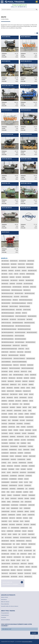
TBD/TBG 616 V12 (28, 577)
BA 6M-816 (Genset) (6, 290)
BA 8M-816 (12, 277)
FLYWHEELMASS (23, 505)
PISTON (3, 492)
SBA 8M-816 (11, 271)
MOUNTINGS (28, 430)
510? (34, 554)
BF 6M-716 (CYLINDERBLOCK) (8, 316)
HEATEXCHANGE (18, 411)
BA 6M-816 (24, 271)
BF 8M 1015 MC (5, 352)
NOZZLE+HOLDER (29, 417)
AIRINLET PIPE (15, 472)
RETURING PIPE (20, 437)
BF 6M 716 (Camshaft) (19, 336)
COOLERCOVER (14, 482)
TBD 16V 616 (26, 524)
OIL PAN (26, 482)
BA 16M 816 (25, 385)
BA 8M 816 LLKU (5, 394)
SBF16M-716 (4, 355)
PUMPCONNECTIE (13, 485)
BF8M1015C (4, 551)
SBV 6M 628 (18, 313)
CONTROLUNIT (28, 485)
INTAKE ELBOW (5, 456)
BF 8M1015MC (5, 567)
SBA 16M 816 (18, 381)
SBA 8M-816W (30, 365)
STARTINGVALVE (16, 502)
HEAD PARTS (4, 521)
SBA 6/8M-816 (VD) (30, 280)
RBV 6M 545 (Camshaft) (13, 355)
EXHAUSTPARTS (5, 476)
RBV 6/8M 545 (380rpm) (18, 375)
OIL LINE (27, 437)
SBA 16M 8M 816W (15, 528)
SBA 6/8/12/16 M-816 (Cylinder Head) (9, 349)
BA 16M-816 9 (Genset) (6, 287)
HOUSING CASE (5, 407)
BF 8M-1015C (33, 287)
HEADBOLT (4, 420)
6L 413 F (15, 547)
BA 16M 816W (5, 371)
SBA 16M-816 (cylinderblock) (7, 332)
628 (34, 551)
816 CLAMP (22, 420)
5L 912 (33, 557)
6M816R (3, 557)
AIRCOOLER (4, 469)
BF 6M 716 (30, 303)
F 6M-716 (16, 274)
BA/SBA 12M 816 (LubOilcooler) (8, 310)
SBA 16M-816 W (5, 319)
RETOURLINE (17, 466)
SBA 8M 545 (26, 378)
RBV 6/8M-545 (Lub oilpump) (8, 342)
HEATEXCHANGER (5, 577)
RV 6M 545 (4, 381)
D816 (16, 414)
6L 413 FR (20, 551)
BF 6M (3, 560)
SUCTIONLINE (5, 479)
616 (10, 404)
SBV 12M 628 (12, 524)
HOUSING (11, 414)
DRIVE (30, 407)
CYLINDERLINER (17, 495)
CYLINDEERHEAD (13, 479)
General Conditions (6, 620)
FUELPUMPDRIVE (14, 446)
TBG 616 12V (20, 570)
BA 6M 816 (33, 378)
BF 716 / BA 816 (8, 538)
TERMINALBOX (5, 489)
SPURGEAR (20, 479)
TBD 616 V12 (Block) (14, 306)
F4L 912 (24, 560)
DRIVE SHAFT (10, 411)
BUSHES (10, 430)
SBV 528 (31, 401)
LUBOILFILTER (31, 505)
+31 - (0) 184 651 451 (20, 7)
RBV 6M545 (17, 388)
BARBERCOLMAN (24, 528)
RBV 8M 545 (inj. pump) (30, 293)
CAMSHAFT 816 (31, 515)
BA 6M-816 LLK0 (16, 345)
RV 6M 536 (25, 518)
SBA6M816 (31, 385)
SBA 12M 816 (18, 401)
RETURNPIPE (18, 433)
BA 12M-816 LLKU (15, 564)
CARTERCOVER (27, 508)
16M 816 (27, 375)
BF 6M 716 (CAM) (27, 310)
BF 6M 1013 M (24, 554)
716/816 (3, 411)
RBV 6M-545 (14, 267)
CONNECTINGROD (6, 505)
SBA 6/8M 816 (11, 381)
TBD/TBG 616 (24, 544)
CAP (26, 489)
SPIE (3, 498)
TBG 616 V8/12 (31, 534)
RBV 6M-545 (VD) (22, 267)
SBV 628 (21, 394)
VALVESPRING (20, 424)
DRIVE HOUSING (5, 446)
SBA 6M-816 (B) (31, 261)
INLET (21, 508)
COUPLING (15, 463)
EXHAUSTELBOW (31, 472)
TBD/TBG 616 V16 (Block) (24, 306)
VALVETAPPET (30, 427)
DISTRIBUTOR (20, 511)
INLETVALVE (4, 424)
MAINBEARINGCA (13, 450)
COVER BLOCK (28, 453)
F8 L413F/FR (16, 297)
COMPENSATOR (12, 515)
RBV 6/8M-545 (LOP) (32, 271)
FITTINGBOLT (27, 424)
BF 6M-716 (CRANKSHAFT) (21, 316)
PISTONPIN (31, 489)
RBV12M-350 (23, 365)
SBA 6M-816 (21, 280)
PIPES (8, 492)
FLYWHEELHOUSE (21, 459)
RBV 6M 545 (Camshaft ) (32, 332)
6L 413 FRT (24, 534)
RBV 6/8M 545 (10, 388)
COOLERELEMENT (5, 482)
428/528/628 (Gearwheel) (18, 323)
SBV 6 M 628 (16, 521)
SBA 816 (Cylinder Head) (7, 365)
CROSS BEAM (24, 466)
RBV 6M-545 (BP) (26, 277)
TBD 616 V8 (31, 564)
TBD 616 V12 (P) (21, 264)
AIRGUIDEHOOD (14, 508)
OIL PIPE (34, 430)
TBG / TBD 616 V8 (14, 394)
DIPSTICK (11, 433)
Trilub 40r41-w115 (27, 391)
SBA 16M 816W (14, 577)
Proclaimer (4, 617)
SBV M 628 (34, 538)
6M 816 (10, 534)
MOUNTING (13, 459)
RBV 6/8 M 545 (5, 518)
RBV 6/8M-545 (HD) (6, 267)
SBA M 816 (28, 557)
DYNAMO (22, 430)
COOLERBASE (11, 469)
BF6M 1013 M (24, 564)
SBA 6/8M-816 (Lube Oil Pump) (24, 329)
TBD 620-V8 (15, 300)
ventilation (21, 414)
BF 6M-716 (24, 313)
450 (19, 534)
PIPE (18, 443)
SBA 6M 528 (4, 528)
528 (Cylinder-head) (31, 358)
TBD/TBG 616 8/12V (20, 541)
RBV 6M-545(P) (5, 306)
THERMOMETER (20, 489)
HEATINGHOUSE (23, 398)
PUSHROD (23, 427)
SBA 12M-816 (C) (14, 280)
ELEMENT (11, 440)
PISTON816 (33, 414)
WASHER (4, 502)
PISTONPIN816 (5, 417)
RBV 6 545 (13, 541)
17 (9, 528)
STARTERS (16, 430)
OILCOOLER (4, 414)
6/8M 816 (15, 534)
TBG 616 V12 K (24, 371)
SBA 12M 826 (19, 378)
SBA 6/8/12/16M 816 (6, 564)
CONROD (27, 414)
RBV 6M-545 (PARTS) (6, 303)
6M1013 (28, 388)
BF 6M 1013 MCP (24, 297)
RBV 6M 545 (22, 355)
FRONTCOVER (26, 450)
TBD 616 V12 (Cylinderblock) (7, 336)
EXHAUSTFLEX (23, 472)
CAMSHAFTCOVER (5, 511)
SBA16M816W (5, 524)
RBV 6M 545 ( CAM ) (19, 293)
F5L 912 (11, 567)
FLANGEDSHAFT (5, 453)
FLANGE (33, 450)
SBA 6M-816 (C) (30, 267)
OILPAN (21, 482)
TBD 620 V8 (30, 531)
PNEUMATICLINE (22, 463)
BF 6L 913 (21, 577)
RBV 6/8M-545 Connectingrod (8, 313)
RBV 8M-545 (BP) (30, 264)
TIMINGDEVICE (31, 433)
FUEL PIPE (21, 485)
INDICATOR (20, 498)
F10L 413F (30, 398)
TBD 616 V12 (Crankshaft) (15, 368)
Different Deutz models (6, 544)
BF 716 (8, 560)
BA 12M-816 (18, 277)
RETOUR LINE (10, 466)
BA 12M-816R (19, 284)
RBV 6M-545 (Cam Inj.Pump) (7, 293)
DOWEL (9, 502)
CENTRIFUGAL (12, 443)
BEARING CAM (13, 453)
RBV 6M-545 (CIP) (14, 261)
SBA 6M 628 (20, 573)
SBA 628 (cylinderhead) (6, 345)
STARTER (12, 456)
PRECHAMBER (15, 420)
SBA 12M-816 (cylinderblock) (7, 339)
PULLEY (20, 450)
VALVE (8, 508)
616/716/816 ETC (17, 557)
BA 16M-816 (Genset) (17, 287)
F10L (21, 404)
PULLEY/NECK (5, 450)
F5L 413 (15, 551)
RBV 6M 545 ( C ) (27, 290)
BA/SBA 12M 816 (5, 385)
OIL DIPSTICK (33, 437)
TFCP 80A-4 (13, 554)
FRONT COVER (32, 456)
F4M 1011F (4, 534)
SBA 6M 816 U (5, 375)
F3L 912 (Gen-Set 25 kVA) (7, 358)
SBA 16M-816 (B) (22, 261)
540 (14, 544)
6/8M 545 (23, 388)
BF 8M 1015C (21, 349)
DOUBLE (3, 466)
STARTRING (30, 446)
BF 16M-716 (22, 274)
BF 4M (30, 371)
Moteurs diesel (5, 597)
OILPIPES (32, 511)
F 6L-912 (11, 274)
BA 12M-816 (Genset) (28, 284)
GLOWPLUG (4, 430)
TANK (31, 482)
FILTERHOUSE (29, 476)
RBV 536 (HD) (26, 287)
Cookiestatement (5, 615)
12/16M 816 (9, 547)
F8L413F (18, 560)
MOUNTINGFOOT (5, 459)
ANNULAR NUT (28, 502)
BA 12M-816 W (13, 319)
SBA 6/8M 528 (33, 375)
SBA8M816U (25, 401)
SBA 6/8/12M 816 (5, 541)
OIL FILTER (23, 440)
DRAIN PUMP (21, 476)
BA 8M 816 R (21, 547)
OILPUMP (24, 433)
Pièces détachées (5, 604)
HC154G (34, 573)
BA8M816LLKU (13, 385)
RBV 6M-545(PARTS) (32, 316)
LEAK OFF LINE (12, 427)
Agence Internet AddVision (27, 642)
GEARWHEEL (13, 437)
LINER (31, 518)
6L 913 (10, 521)
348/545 (30, 554)
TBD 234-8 (13, 560)
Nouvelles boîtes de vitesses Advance (10, 606)
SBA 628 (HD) (14, 264)
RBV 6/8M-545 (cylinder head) (8, 326)
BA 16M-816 (18, 271)
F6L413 (22, 521)
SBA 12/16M (34, 567)
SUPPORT (33, 498)
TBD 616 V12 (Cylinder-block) (27, 368)
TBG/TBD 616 (16, 538)
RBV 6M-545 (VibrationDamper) (26, 300)
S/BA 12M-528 (28, 352)
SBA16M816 (12, 407)
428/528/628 (11, 401)
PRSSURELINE (5, 485)
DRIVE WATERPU (23, 446)
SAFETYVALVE (13, 498)
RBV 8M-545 (4, 271)
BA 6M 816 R (28, 547)
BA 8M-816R (12, 284)
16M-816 (4, 391)
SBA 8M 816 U (15, 404)
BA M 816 (31, 394)
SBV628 (34, 407)
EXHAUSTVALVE (30, 420)
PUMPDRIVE (23, 443)
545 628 (10, 551)
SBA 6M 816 (32, 381)
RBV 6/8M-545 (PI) (5, 264)
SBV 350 (11, 371)
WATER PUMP (18, 531)
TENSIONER (21, 417)
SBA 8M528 (33, 524)
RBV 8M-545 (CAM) (30, 274)
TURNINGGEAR (32, 495)
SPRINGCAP (24, 495)
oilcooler (25, 411)
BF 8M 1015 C (13, 352)
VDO (31, 528)
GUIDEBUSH (4, 427)
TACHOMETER (5, 443)
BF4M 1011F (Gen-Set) (6, 323)
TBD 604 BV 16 (5, 368)
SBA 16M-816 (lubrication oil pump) (9, 329)
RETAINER (27, 498)
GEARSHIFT (4, 515)
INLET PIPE (30, 469)
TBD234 (33, 388)
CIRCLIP (13, 492)
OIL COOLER (4, 440)
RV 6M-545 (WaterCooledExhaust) (19, 303)
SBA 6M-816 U (24, 345)
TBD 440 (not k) (12, 378)
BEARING (27, 511)
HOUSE (3, 508)
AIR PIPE (3, 472)
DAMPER (29, 459)
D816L (29, 443)
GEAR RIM (25, 456)
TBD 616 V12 (16, 365)
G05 (18, 554)
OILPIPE (9, 472)
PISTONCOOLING (13, 417)
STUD (22, 502)
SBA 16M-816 (29, 319)
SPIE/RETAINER (12, 424)
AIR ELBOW (23, 469)
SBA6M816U (4, 401)
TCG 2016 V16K (28, 573)
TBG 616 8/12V (5, 573)
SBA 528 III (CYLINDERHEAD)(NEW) (19, 362)
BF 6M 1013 (17, 371)
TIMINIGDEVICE (5, 437)
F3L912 (16, 567)
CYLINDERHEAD (13, 476)
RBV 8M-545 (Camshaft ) (29, 323)
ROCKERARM (19, 492)
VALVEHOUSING (15, 505)
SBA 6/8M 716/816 (5, 570)
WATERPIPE (20, 453)
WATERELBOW (18, 456)
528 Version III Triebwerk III (19, 358)
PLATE (9, 463)
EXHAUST (26, 479)
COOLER (24, 515)
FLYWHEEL (4, 463)
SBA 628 (26, 394)
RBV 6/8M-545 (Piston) (30, 342)
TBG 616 (3, 547)
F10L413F (24, 531)
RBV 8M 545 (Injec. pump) (7, 297)
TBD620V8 (19, 407)
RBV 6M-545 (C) (5, 277)
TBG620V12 (22, 567)
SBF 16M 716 (4, 378)
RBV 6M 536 (19, 518)
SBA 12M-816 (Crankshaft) (20, 339)
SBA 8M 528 (25, 381)
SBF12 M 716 (12, 518)
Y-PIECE (17, 469)
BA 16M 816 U (5, 404)
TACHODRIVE (32, 466)
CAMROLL (9, 495)
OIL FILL (3, 531)
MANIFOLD (17, 440)
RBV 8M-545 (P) (5, 284)
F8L (23, 557)
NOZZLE (7, 498)
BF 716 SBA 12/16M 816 (25, 538)
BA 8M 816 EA (19, 524)
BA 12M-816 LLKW (28, 551)
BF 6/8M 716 (9, 557)
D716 (19, 385)
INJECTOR (25, 407)
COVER (30, 411)
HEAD (10, 375)
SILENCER (19, 515)
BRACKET (4, 495)
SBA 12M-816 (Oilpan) (20, 342)
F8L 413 (27, 349)
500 (2, 538)
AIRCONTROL (13, 489)
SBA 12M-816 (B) (5, 261)
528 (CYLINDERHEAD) (6, 362)
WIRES (18, 427)
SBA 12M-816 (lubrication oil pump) (23, 326)
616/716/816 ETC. (28, 570)
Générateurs (4, 599)
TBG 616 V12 (29, 541)
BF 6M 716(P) (19, 310)
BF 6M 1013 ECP (10, 391)
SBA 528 (3, 398)
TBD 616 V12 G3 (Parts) (6, 300)
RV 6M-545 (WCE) (5, 280)
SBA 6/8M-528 (10, 398)
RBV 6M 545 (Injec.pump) (17, 290)
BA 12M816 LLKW (5, 554)
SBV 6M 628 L (27, 404)
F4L (28, 560)
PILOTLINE (13, 511)
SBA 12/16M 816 (13, 573)
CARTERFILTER (10, 531)
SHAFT (31, 492)
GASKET (3, 388)
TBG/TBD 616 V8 (32, 544)
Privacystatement (5, 613)
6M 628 (18, 544)
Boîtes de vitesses (5, 602)
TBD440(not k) (18, 391)
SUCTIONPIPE (5, 433)
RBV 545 (16, 398)
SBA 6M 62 (13, 570)
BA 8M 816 (27, 521)
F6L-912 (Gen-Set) (21, 319)
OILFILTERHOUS (31, 440)
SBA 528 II (28, 567)
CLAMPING (26, 492)
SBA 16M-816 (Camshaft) (20, 332)
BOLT (9, 420)
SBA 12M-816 (4, 274)
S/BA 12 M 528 (20, 352)
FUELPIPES (30, 463)
